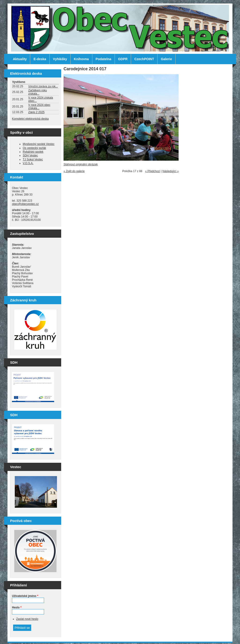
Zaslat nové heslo (27, 619)
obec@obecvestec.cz (25, 204)
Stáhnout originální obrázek (81, 164)
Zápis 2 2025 (36, 112)
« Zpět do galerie (74, 171)
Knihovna (81, 59)
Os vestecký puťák (34, 148)
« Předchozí (153, 171)
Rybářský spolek (33, 152)
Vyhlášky (60, 59)
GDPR (123, 59)
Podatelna (103, 59)
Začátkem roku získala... (38, 92)
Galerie (166, 59)
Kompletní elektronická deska (30, 119)
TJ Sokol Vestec (33, 159)
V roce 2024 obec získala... (39, 107)
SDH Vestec (30, 155)
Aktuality (20, 59)
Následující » (171, 171)
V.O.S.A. (28, 163)
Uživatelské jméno (25, 596)
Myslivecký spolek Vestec (39, 144)
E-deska (40, 59)
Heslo (17, 607)
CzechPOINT (144, 59)
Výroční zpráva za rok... (43, 86)
